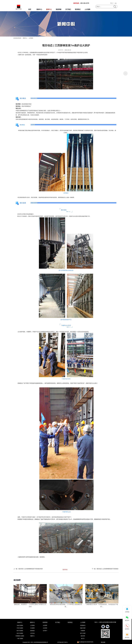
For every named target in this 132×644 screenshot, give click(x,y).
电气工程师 (83, 633)
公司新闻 (31, 38)
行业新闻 (32, 628)
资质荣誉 (59, 9)
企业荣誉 (45, 625)
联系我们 (78, 9)
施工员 (83, 639)
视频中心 (32, 636)
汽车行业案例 (20, 628)
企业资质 (45, 628)
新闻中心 (49, 9)
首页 (30, 9)
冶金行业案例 (20, 625)
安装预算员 (83, 625)
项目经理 (83, 636)
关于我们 (68, 9)
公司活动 (32, 633)
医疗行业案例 (20, 631)
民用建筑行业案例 (20, 636)
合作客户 (45, 631)
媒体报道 (32, 631)
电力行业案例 (20, 633)
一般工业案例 (20, 639)
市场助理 (83, 631)
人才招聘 (87, 9)
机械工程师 (83, 628)
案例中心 (39, 9)
